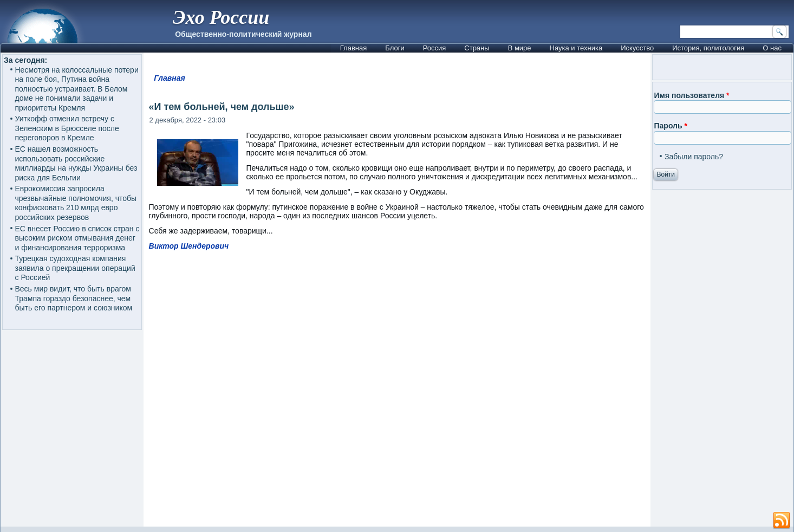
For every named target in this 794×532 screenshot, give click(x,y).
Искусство (637, 48)
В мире (520, 48)
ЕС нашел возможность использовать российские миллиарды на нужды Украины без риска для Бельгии (76, 163)
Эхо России (221, 17)
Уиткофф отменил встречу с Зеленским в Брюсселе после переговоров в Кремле (67, 128)
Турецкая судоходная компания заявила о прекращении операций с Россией (75, 268)
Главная (353, 48)
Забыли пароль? (694, 157)
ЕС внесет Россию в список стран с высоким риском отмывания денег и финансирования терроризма (77, 238)
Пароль (670, 126)
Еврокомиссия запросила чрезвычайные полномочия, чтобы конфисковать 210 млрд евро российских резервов (76, 203)
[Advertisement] (406, 394)
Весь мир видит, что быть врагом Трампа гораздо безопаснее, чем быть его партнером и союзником (74, 298)
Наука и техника (576, 48)
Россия (435, 48)
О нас (772, 48)
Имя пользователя (691, 95)
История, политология (708, 48)
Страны (477, 48)
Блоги (395, 48)
